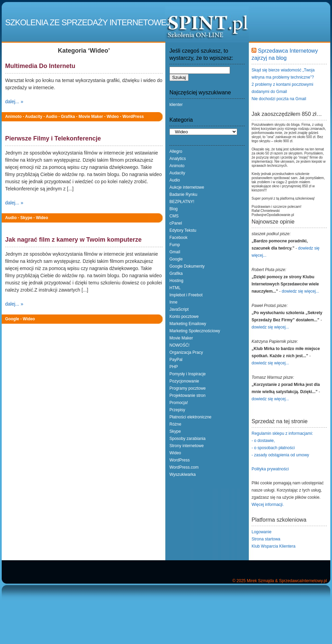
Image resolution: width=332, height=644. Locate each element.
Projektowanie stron (187, 395)
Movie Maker (91, 117)
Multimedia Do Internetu (40, 66)
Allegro (176, 151)
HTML (175, 288)
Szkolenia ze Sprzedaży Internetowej (88, 22)
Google (12, 319)
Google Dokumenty (187, 266)
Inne (173, 302)
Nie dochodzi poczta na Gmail (279, 99)
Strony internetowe (187, 446)
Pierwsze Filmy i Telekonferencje (53, 138)
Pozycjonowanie (184, 381)
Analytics (178, 159)
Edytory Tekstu (183, 230)
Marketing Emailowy (188, 324)
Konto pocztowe (184, 317)
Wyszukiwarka (183, 474)
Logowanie (261, 532)
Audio (52, 117)
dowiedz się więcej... (300, 291)
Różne (175, 424)
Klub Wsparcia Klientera (273, 546)
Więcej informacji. (268, 505)
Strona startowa (266, 539)
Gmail (175, 252)
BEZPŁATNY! (182, 202)
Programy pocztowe (188, 388)
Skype (26, 218)
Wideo (113, 117)
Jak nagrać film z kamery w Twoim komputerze (73, 240)
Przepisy (177, 410)
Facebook (178, 238)
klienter (176, 105)
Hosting (176, 281)
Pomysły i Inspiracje (188, 374)
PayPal (176, 360)
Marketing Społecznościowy (195, 331)
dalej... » (14, 102)
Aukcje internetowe (187, 187)
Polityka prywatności (270, 469)
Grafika (68, 117)
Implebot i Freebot (186, 295)
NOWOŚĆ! (180, 345)
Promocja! (179, 403)
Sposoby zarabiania (187, 439)
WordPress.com (184, 467)
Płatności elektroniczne (190, 417)
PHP (174, 367)
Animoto (13, 117)
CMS (174, 216)
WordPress (133, 117)
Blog (174, 209)
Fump (175, 245)
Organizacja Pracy (186, 352)
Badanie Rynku (183, 194)
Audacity (34, 117)
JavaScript (179, 309)
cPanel (176, 223)
